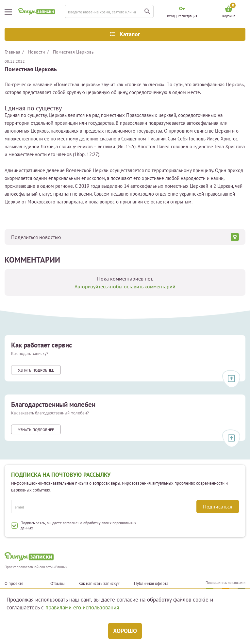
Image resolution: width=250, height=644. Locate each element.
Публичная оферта (151, 584)
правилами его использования (82, 607)
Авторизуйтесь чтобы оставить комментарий (125, 286)
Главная (12, 52)
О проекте (14, 584)
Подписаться (218, 507)
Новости (37, 52)
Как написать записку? (99, 584)
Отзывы (58, 584)
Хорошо (125, 631)
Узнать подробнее (36, 370)
